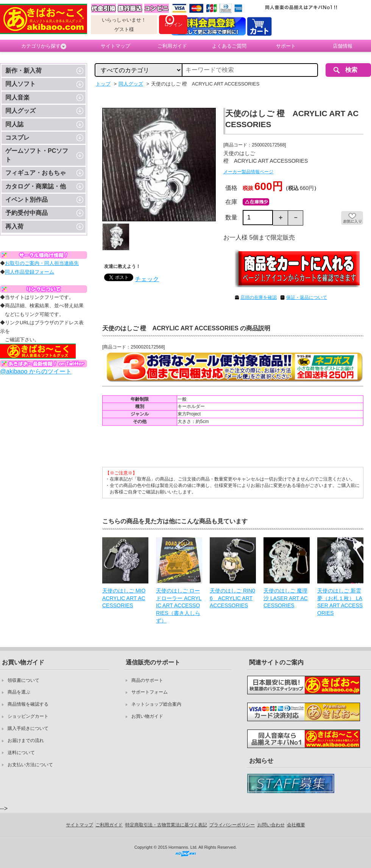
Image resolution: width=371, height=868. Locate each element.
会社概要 (296, 825)
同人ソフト (20, 84)
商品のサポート (147, 680)
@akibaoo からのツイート (36, 371)
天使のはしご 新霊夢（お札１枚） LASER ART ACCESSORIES (340, 602)
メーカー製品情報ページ (248, 172)
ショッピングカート (28, 716)
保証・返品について (307, 297)
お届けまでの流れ (26, 740)
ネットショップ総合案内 (156, 704)
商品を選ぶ (19, 692)
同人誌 (14, 124)
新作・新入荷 (23, 71)
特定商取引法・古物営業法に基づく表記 (166, 825)
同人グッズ (20, 111)
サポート (286, 46)
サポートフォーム (150, 692)
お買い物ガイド (147, 716)
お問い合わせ (271, 825)
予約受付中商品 (26, 213)
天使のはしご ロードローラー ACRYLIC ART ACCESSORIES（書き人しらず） (179, 605)
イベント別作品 (26, 200)
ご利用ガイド (172, 46)
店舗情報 (343, 46)
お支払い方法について (30, 765)
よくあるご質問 (229, 46)
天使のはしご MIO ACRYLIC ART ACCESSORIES (124, 598)
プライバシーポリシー (232, 825)
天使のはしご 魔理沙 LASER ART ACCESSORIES (286, 598)
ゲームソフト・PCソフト (37, 155)
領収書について (23, 680)
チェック (147, 279)
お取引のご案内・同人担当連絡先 (42, 263)
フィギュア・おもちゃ (36, 173)
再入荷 (14, 226)
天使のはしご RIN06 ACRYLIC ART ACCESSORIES (232, 598)
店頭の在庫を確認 (259, 297)
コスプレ (17, 138)
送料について (21, 753)
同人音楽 (17, 97)
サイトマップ (115, 46)
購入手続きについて (28, 728)
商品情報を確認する (28, 704)
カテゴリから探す (44, 46)
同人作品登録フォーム (30, 272)
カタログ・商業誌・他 (36, 186)
